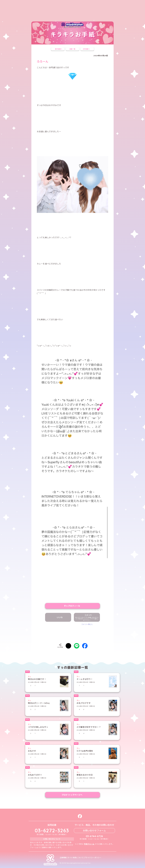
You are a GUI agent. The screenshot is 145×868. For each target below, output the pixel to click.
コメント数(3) (87, 624)
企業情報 (63, 858)
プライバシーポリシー (93, 858)
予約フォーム (89, 844)
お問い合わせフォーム (94, 831)
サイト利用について (75, 858)
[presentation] (72, 634)
